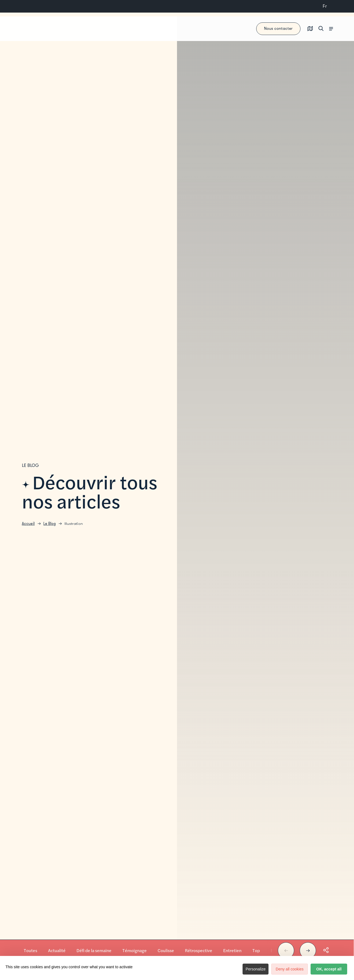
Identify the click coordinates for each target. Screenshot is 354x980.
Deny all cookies (267, 969)
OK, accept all (321, 969)
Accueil (28, 526)
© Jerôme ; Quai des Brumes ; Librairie (347, 957)
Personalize (225, 969)
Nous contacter (250, 29)
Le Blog (50, 526)
